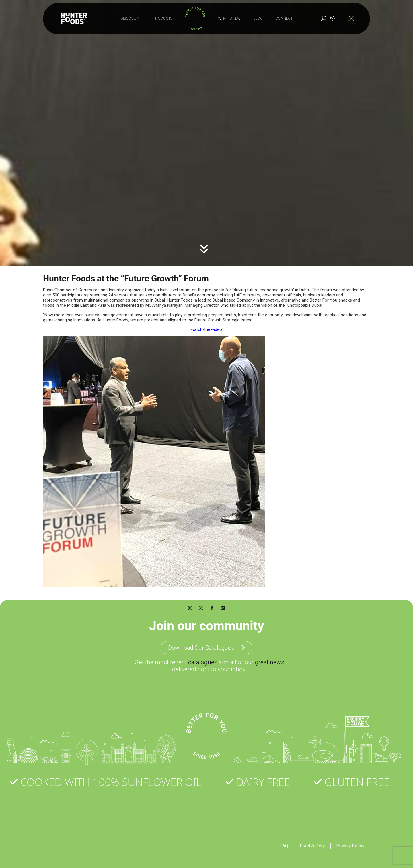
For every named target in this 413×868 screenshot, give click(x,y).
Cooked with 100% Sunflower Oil (113, 780)
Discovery (130, 18)
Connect (284, 18)
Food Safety (311, 843)
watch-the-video (206, 328)
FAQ (283, 843)
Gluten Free (359, 780)
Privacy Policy (350, 843)
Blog (258, 18)
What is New (229, 18)
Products (163, 18)
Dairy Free (265, 780)
